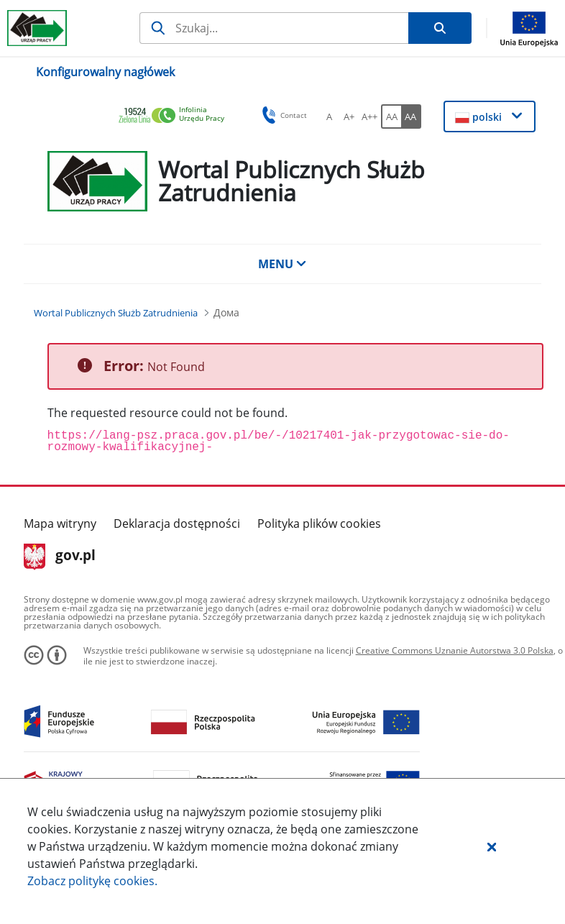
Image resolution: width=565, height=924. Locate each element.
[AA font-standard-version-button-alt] (391, 116)
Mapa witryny (60, 523)
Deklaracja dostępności (177, 523)
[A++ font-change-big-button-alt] (369, 116)
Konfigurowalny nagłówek (105, 72)
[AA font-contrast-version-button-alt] (411, 116)
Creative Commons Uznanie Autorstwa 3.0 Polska (455, 650)
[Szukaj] (274, 28)
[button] (492, 846)
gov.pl (60, 557)
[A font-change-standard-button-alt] (329, 116)
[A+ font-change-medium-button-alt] (349, 116)
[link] (175, 116)
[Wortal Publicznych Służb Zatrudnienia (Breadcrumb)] (116, 313)
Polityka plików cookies (319, 523)
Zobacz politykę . (92, 881)
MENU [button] (282, 264)
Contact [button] (282, 115)
